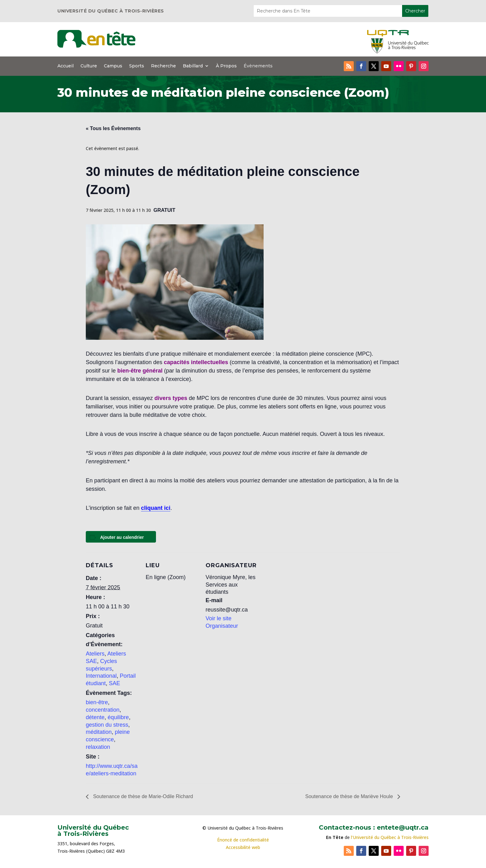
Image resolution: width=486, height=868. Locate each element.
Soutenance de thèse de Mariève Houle (350, 796)
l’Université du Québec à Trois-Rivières (390, 837)
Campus (113, 66)
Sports (137, 66)
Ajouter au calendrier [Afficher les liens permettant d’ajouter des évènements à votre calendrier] (122, 537)
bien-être (97, 702)
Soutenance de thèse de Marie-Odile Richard (142, 796)
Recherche (163, 66)
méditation (99, 732)
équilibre (118, 717)
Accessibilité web (243, 847)
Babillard (193, 66)
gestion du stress (107, 725)
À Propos (226, 66)
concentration (103, 710)
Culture (89, 66)
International (101, 676)
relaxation (98, 747)
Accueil (66, 66)
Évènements (258, 66)
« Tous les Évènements (113, 128)
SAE (114, 683)
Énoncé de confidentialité (243, 840)
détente (95, 717)
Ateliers (95, 654)
